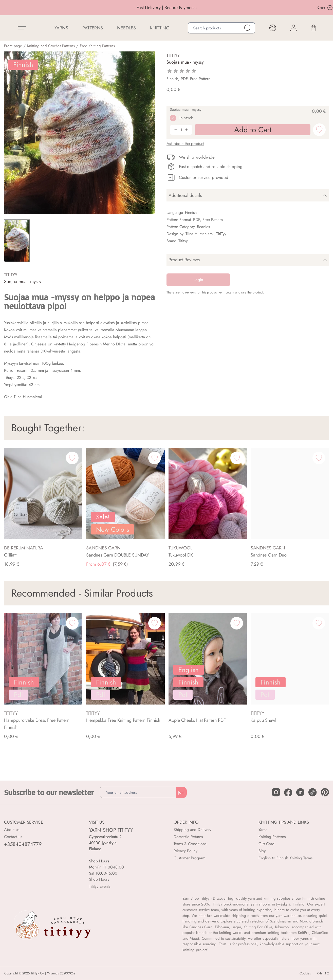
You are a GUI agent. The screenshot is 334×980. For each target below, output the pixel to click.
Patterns (93, 28)
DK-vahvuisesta (53, 351)
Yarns (263, 830)
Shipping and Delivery (192, 830)
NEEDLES (126, 28)
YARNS (61, 28)
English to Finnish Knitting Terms (285, 858)
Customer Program (189, 858)
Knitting (160, 28)
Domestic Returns (188, 837)
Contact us (13, 837)
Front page (13, 46)
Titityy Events (100, 886)
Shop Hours (99, 879)
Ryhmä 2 (323, 973)
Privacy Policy (185, 851)
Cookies (305, 973)
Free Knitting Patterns (97, 46)
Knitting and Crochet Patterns (51, 46)
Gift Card (266, 844)
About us (12, 830)
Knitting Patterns (272, 837)
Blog (262, 851)
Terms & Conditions (190, 844)
